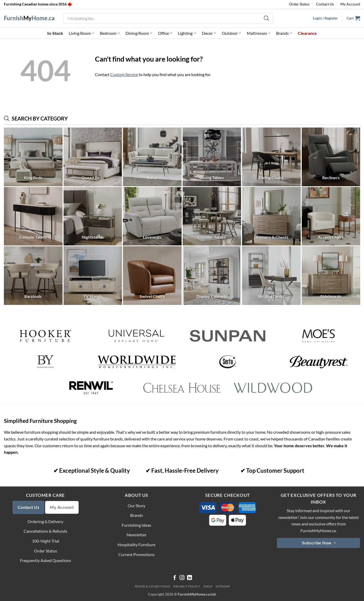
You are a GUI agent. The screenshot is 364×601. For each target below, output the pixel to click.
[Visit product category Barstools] (33, 276)
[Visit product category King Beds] (33, 157)
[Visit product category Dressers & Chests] (271, 216)
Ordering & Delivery (45, 521)
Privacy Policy (187, 586)
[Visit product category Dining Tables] (212, 157)
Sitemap (223, 586)
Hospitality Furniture (136, 545)
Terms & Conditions (152, 586)
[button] (353, 18)
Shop (208, 586)
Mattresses (259, 33)
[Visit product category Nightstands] (93, 216)
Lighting (187, 33)
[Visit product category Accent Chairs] (331, 216)
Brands (284, 33)
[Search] (266, 18)
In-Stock (55, 33)
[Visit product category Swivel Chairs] (152, 276)
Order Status (299, 4)
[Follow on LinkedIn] (190, 578)
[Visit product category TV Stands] (93, 276)
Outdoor (231, 33)
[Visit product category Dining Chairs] (271, 157)
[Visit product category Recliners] (331, 157)
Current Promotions (136, 554)
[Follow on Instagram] (182, 578)
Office (165, 33)
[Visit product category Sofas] (152, 157)
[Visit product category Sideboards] (331, 276)
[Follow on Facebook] (175, 578)
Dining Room (139, 33)
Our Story (136, 506)
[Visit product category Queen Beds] (93, 157)
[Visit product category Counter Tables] (212, 216)
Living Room (81, 33)
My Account (350, 4)
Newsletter (137, 535)
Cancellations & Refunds (45, 531)
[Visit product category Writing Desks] (271, 276)
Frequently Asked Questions (46, 560)
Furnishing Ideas (136, 525)
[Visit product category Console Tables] (33, 216)
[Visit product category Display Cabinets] (212, 276)
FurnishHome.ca (29, 18)
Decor (209, 33)
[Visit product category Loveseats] (152, 216)
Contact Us (325, 4)
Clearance (307, 33)
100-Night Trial (46, 541)
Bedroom (110, 33)
